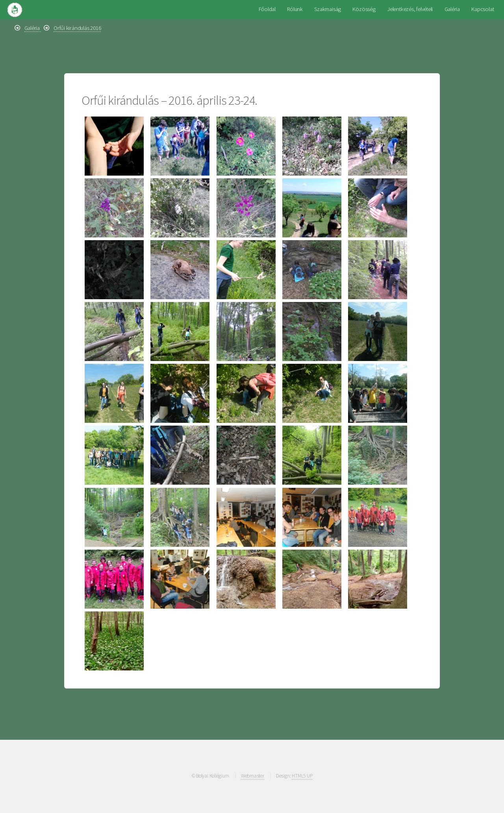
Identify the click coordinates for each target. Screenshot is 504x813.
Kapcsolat (483, 9)
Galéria (452, 9)
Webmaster (253, 776)
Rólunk (295, 9)
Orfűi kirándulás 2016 (77, 28)
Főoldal (267, 9)
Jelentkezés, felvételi (410, 9)
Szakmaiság (328, 9)
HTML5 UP (302, 776)
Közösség (364, 9)
